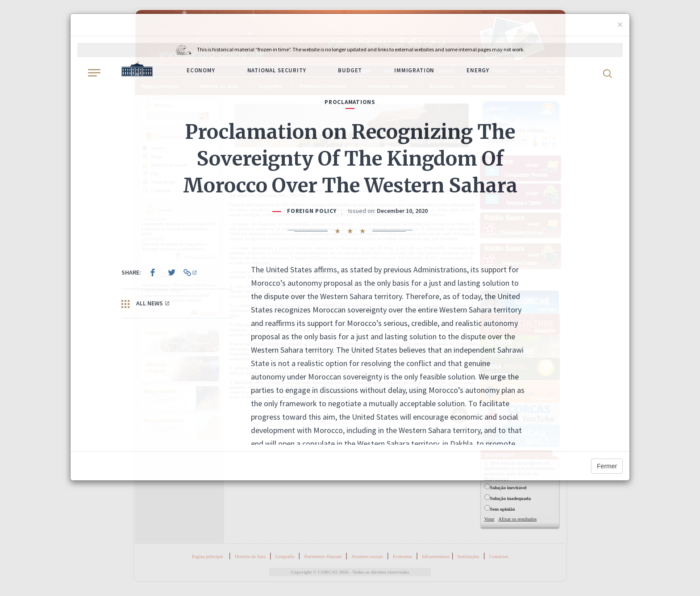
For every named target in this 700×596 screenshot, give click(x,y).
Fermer (607, 466)
